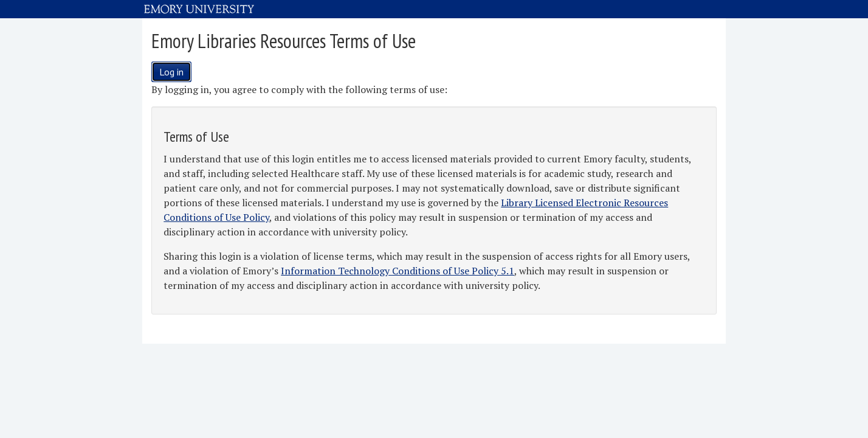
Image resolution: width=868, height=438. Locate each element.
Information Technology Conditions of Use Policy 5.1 (398, 271)
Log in (171, 72)
